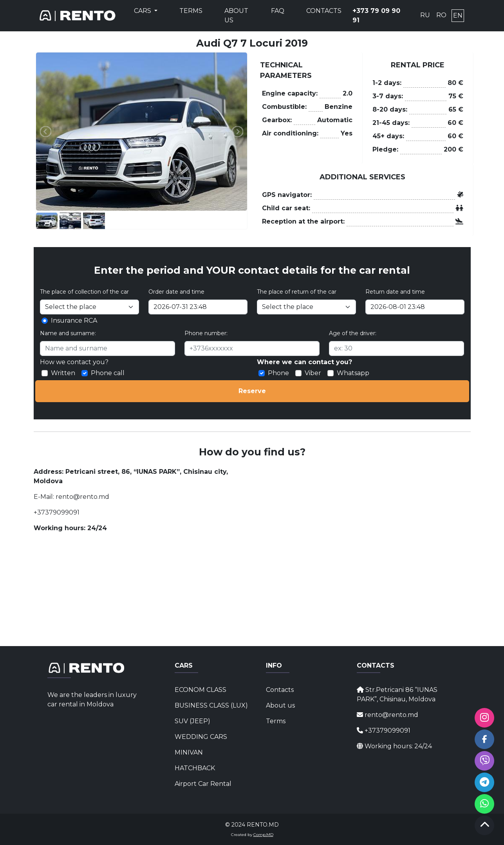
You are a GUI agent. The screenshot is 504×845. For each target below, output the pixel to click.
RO (441, 15)
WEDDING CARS (201, 737)
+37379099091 (57, 512)
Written (63, 373)
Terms (191, 11)
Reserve (252, 391)
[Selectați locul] (89, 307)
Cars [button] (143, 11)
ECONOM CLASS (201, 690)
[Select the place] (306, 307)
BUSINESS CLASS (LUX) (206, 705)
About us (236, 15)
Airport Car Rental (203, 784)
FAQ (278, 11)
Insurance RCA (74, 320)
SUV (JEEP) (192, 721)
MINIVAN (189, 752)
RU (425, 15)
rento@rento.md (82, 497)
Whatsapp (353, 373)
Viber (313, 373)
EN (458, 15)
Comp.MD (263, 835)
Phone (278, 373)
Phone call (108, 373)
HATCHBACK (195, 768)
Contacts (324, 11)
